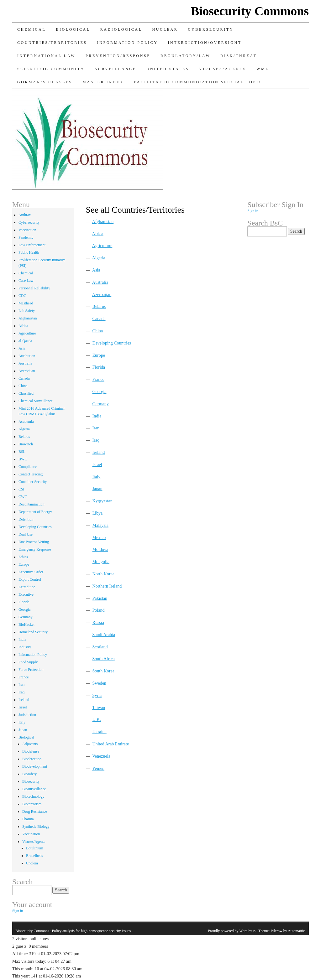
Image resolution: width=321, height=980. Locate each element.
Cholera (32, 863)
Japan (97, 489)
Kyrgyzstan (103, 501)
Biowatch (26, 444)
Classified (26, 393)
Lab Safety (27, 311)
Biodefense (31, 751)
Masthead (26, 303)
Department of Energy (35, 512)
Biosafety (29, 774)
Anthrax (25, 215)
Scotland (100, 647)
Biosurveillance (34, 789)
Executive (26, 594)
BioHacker (27, 625)
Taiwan (99, 708)
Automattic (296, 931)
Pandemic (26, 237)
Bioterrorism (32, 804)
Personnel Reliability (34, 288)
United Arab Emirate (111, 744)
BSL (22, 452)
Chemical (32, 29)
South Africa (104, 659)
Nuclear (165, 29)
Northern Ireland (107, 586)
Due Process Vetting (34, 542)
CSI (21, 489)
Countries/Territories (52, 43)
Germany (101, 404)
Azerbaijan (102, 295)
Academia (26, 422)
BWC (23, 459)
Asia (96, 270)
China (98, 331)
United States (168, 69)
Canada (99, 319)
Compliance (28, 467)
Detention (26, 519)
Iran (96, 428)
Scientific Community (51, 69)
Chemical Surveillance (36, 401)
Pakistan (100, 598)
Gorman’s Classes (45, 82)
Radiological (121, 29)
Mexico (99, 538)
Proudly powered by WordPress (232, 931)
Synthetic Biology (36, 827)
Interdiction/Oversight (205, 43)
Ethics (23, 557)
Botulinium (35, 848)
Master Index (103, 82)
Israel (97, 465)
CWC (23, 497)
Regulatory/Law (185, 56)
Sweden (99, 683)
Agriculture (102, 246)
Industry (25, 647)
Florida (99, 367)
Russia (98, 622)
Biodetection (32, 759)
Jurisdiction (27, 715)
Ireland (99, 452)
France (98, 379)
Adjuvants (30, 744)
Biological (73, 29)
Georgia (100, 392)
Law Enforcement (32, 245)
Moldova (100, 550)
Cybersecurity (210, 29)
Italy (97, 477)
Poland (99, 610)
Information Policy (128, 43)
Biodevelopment (35, 766)
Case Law (26, 281)
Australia (100, 282)
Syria (97, 695)
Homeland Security (33, 632)
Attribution (27, 356)
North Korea (103, 574)
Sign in (18, 911)
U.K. (97, 720)
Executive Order (31, 572)
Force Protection (31, 670)
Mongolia (101, 562)
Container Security (33, 482)
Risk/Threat (239, 56)
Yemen (98, 768)
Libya (98, 513)
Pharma (28, 819)
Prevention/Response (118, 56)
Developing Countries (112, 343)
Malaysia (100, 525)
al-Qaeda (25, 341)
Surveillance (116, 69)
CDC (22, 296)
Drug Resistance (35, 811)
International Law (46, 56)
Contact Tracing (31, 474)
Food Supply (28, 662)
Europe (99, 355)
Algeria (99, 258)
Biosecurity (31, 781)
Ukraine (100, 732)
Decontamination (32, 504)
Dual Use (26, 534)
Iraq (96, 440)
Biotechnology (33, 796)
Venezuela (101, 756)
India (97, 416)
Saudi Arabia (104, 635)
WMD (263, 69)
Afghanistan (103, 222)
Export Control (30, 579)
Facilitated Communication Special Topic (198, 82)
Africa (98, 234)
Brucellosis (34, 856)
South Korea (103, 671)
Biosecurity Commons (250, 11)
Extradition (27, 587)
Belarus (99, 306)
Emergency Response (35, 549)
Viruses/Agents (223, 69)
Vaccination (27, 230)
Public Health (29, 252)
